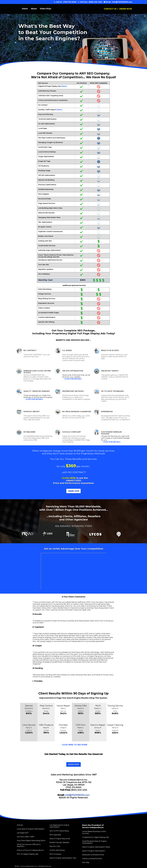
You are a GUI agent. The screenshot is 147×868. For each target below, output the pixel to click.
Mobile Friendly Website (59, 842)
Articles (20, 825)
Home (25, 9)
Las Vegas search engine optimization (59, 826)
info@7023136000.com (122, 2)
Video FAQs (45, 9)
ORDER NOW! (73, 491)
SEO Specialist (55, 835)
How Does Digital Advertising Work (31, 841)
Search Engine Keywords (60, 839)
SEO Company (55, 854)
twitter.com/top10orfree (92, 859)
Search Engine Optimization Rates (96, 847)
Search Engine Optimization (94, 851)
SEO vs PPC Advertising (59, 831)
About (34, 9)
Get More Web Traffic (26, 837)
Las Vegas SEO (23, 833)
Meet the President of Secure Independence (93, 826)
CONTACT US (110, 9)
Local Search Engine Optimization (31, 829)
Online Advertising (57, 850)
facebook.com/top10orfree (93, 855)
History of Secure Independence (30, 850)
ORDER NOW (126, 9)
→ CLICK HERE (67, 478)
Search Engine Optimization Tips (63, 858)
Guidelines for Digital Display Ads (95, 837)
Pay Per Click (55, 846)
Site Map (86, 862)
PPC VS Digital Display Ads (28, 854)
